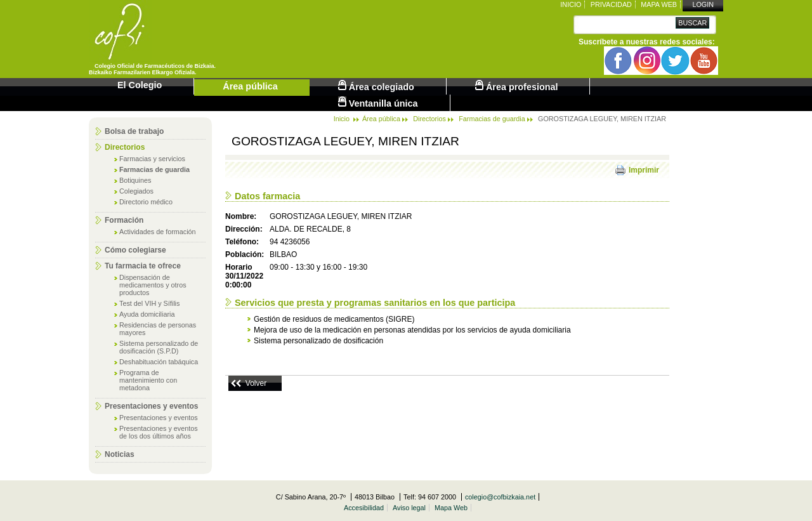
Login (703, 4)
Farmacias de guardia (154, 169)
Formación (124, 220)
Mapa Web (659, 4)
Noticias (120, 454)
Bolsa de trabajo (134, 131)
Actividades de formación (158, 232)
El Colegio (140, 85)
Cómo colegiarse (135, 250)
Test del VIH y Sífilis (149, 303)
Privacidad (611, 4)
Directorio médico (146, 202)
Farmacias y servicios (152, 159)
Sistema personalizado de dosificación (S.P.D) (159, 347)
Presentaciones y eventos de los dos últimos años (159, 432)
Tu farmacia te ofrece (143, 266)
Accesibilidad (364, 508)
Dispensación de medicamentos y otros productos (153, 285)
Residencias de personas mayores (158, 329)
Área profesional (517, 86)
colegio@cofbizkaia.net (500, 497)
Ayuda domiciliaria (147, 314)
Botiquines (135, 180)
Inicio (571, 4)
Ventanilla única (378, 102)
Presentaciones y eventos (151, 406)
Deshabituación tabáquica (159, 362)
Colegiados (136, 191)
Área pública (250, 86)
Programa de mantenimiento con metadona (148, 380)
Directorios (125, 147)
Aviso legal (409, 508)
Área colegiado (376, 86)
